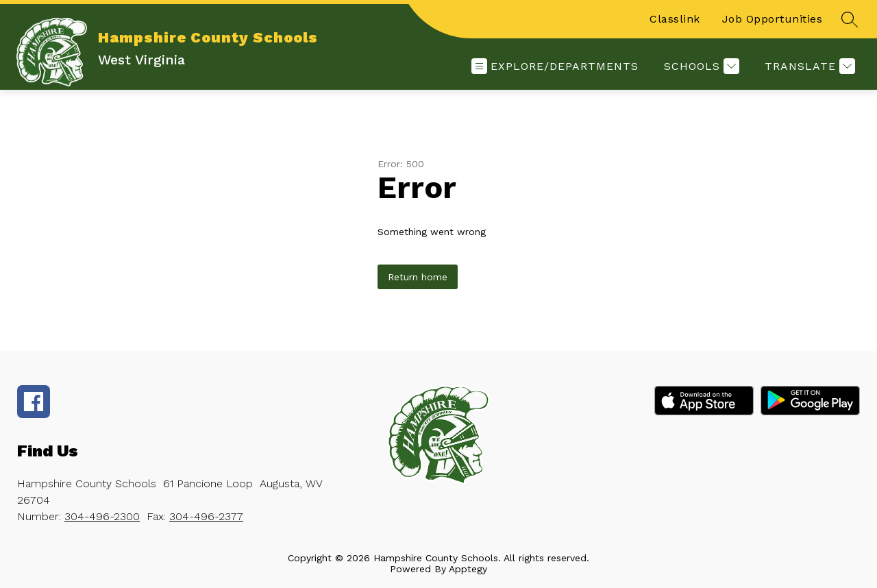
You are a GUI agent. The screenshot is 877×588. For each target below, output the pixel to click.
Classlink (675, 19)
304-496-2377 (206, 516)
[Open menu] (555, 66)
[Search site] (850, 19)
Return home (418, 277)
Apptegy (468, 569)
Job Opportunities (773, 19)
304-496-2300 (102, 516)
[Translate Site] (808, 66)
